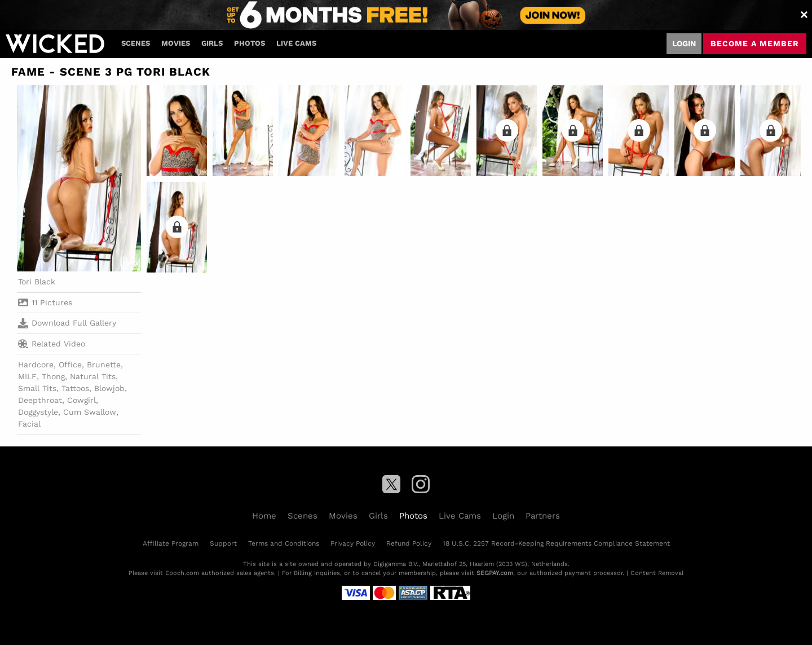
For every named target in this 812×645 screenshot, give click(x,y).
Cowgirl (81, 400)
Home (264, 516)
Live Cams (296, 43)
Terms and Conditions (284, 543)
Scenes (136, 43)
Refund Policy (409, 543)
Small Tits (37, 388)
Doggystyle (38, 412)
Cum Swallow (90, 412)
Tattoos (75, 388)
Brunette (104, 365)
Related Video (52, 344)
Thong (53, 376)
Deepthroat (40, 400)
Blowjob (109, 388)
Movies (176, 43)
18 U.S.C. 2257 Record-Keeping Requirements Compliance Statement (556, 543)
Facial (29, 424)
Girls (212, 43)
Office (70, 365)
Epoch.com (182, 573)
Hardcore (36, 365)
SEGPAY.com (495, 573)
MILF (27, 376)
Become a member (755, 43)
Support (223, 543)
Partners (543, 516)
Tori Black (37, 282)
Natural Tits (93, 376)
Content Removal (657, 573)
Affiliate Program (171, 543)
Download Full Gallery (67, 323)
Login (684, 43)
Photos (250, 43)
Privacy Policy (353, 543)
